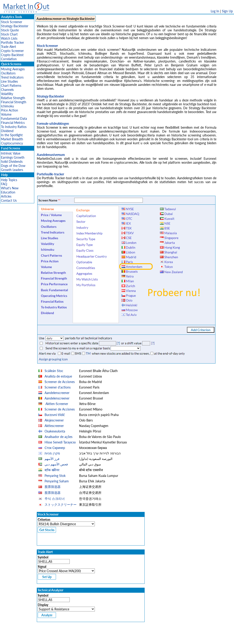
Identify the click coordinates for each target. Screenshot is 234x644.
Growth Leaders (12, 170)
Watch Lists (9, 38)
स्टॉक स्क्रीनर (52, 470)
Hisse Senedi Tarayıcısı (60, 442)
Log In (215, 11)
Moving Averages (13, 69)
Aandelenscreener (57, 393)
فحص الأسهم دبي (56, 464)
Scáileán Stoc (54, 371)
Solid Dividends (12, 162)
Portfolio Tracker (12, 42)
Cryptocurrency (12, 143)
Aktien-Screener (56, 404)
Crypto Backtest (12, 55)
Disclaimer (65, 638)
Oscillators (8, 73)
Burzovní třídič (55, 415)
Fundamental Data (14, 118)
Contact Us (9, 200)
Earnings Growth (13, 157)
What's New (10, 188)
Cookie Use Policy (136, 638)
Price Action (9, 110)
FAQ (4, 184)
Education (8, 192)
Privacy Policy (85, 638)
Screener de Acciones (60, 382)
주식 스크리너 (55, 499)
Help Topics (9, 180)
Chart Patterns (11, 86)
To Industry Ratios (14, 127)
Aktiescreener (54, 426)
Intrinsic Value (11, 153)
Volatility (7, 94)
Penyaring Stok (55, 476)
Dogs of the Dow (13, 166)
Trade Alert (8, 47)
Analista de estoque (58, 376)
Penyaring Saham (57, 481)
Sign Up (227, 11)
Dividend (7, 131)
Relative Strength (13, 98)
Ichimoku (7, 106)
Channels (7, 90)
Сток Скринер (55, 448)
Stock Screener (12, 22)
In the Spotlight (12, 135)
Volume (6, 114)
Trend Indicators (12, 77)
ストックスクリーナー (61, 504)
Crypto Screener (12, 51)
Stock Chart (9, 34)
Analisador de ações (58, 437)
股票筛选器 (53, 487)
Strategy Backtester (15, 26)
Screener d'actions (58, 387)
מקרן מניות (52, 453)
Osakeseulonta (55, 431)
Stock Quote (10, 30)
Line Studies (9, 81)
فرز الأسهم (52, 459)
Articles (6, 196)
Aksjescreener (54, 420)
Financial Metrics (13, 123)
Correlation (9, 59)
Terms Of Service (109, 638)
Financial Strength (14, 102)
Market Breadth (12, 139)
